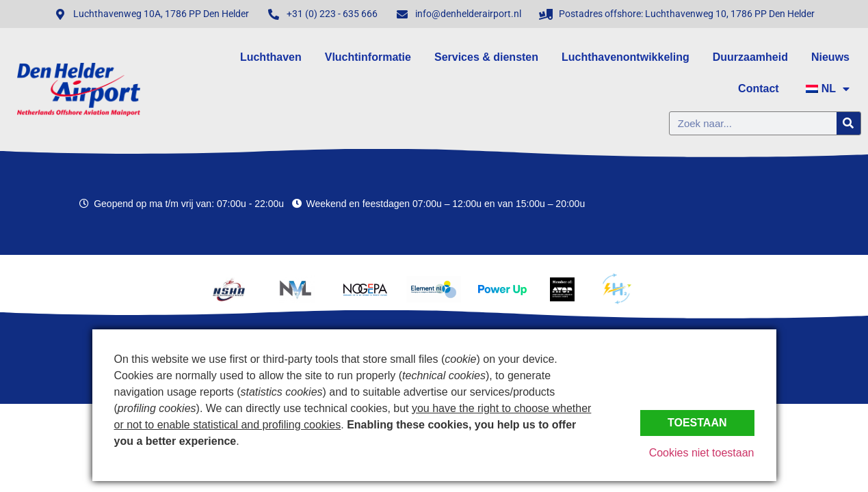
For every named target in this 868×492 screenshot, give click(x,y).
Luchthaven (271, 57)
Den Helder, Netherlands (766, 204)
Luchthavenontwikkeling (626, 57)
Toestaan (697, 423)
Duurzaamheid (750, 57)
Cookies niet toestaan (702, 453)
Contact (759, 88)
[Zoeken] (849, 123)
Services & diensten (486, 57)
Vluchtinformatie (368, 57)
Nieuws (830, 57)
